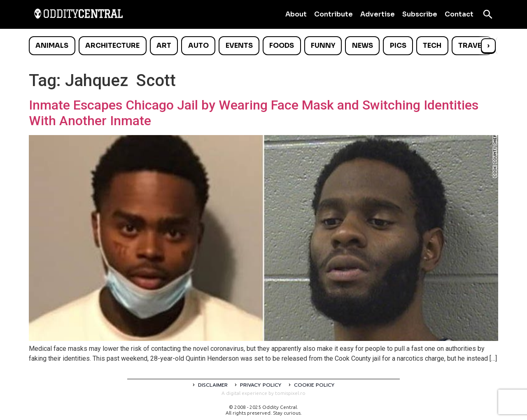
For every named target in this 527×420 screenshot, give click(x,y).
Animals (52, 45)
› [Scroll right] (488, 45)
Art (164, 45)
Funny (323, 45)
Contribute (333, 14)
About (296, 14)
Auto (198, 45)
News (363, 45)
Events (239, 45)
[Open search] (488, 14)
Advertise (378, 14)
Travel (472, 45)
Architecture (112, 45)
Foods (282, 45)
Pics (398, 45)
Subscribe (420, 14)
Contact (459, 14)
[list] (263, 46)
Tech (432, 45)
